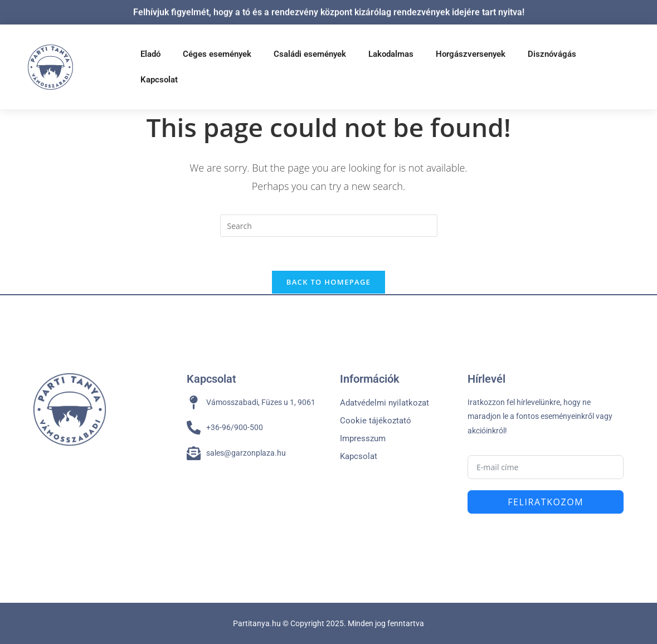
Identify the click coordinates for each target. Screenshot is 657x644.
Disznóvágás (552, 54)
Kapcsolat (159, 80)
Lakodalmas (391, 54)
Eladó (150, 54)
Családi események (310, 54)
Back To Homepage (328, 282)
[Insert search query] (329, 226)
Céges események (217, 54)
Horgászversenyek (471, 54)
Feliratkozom (546, 502)
